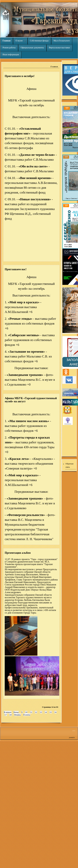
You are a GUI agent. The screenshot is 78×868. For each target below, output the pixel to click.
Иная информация (11, 55)
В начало (8, 712)
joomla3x (72, 737)
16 (56, 712)
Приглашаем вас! (16, 269)
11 (31, 712)
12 (36, 712)
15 (51, 712)
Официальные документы (32, 48)
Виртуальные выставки (59, 48)
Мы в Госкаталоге (62, 41)
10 (26, 712)
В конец (27, 715)
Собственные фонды (39, 41)
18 (11, 715)
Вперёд (17, 715)
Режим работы (9, 48)
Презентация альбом (18, 553)
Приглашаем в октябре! (20, 76)
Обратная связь (69, 465)
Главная (7, 41)
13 (41, 712)
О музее (19, 41)
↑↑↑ (74, 731)
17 (6, 715)
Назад (16, 712)
